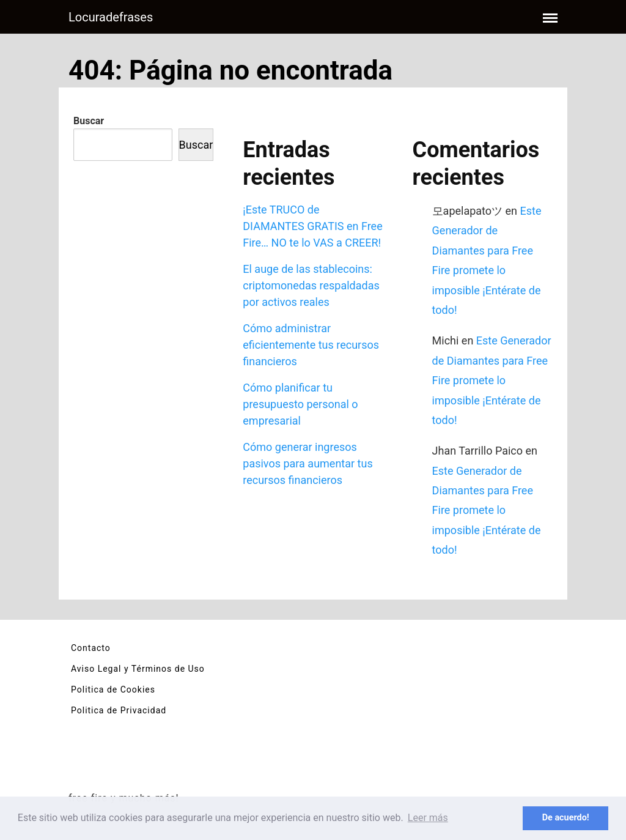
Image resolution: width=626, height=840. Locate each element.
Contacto (91, 648)
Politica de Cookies (113, 689)
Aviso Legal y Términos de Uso (138, 669)
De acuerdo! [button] (566, 818)
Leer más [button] (428, 818)
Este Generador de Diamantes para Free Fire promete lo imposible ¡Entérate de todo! (492, 380)
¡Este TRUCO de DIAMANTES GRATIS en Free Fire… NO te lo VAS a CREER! (312, 226)
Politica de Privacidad (119, 710)
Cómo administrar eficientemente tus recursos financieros (311, 345)
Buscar (89, 121)
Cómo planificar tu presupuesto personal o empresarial (300, 404)
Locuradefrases (111, 17)
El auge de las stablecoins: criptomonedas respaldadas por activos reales (311, 285)
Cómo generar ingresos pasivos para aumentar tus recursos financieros (307, 463)
